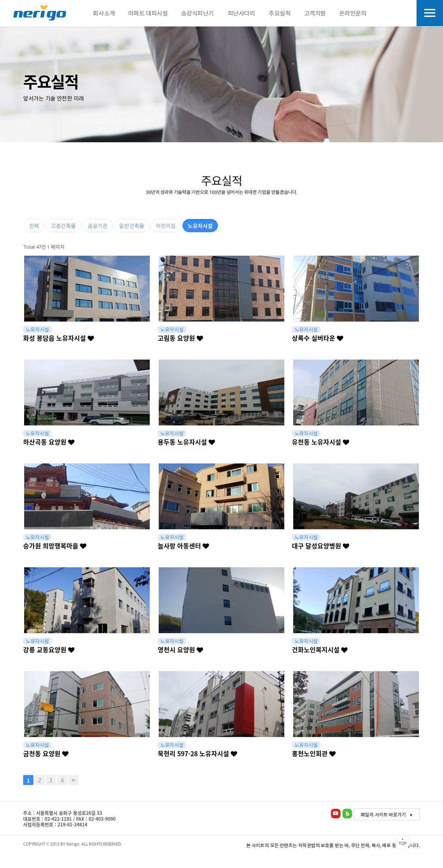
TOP (403, 842)
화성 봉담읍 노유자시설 (59, 338)
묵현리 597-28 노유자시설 (197, 754)
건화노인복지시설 (320, 650)
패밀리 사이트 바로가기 (383, 814)
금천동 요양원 (46, 754)
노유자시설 (200, 226)
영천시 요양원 (180, 650)
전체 (34, 226)
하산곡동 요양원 (49, 442)
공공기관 (98, 226)
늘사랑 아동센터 (183, 546)
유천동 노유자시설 (321, 442)
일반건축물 (132, 226)
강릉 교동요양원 (49, 650)
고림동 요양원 (180, 338)
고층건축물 (63, 226)
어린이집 (166, 226)
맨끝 (73, 780)
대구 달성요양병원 (321, 546)
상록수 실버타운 (318, 338)
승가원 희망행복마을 (55, 546)
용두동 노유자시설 (186, 442)
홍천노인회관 (314, 754)
